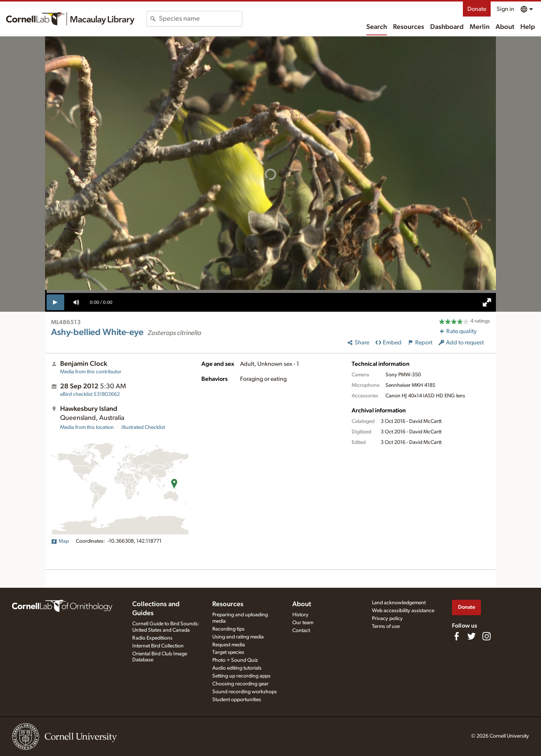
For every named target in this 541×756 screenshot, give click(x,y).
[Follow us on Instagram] (487, 636)
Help (528, 27)
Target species (228, 652)
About (505, 27)
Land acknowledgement (399, 603)
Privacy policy (387, 619)
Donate (477, 9)
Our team (303, 623)
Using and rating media (238, 637)
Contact (301, 631)
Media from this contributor (91, 372)
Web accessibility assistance (403, 611)
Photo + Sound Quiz (235, 660)
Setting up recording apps (241, 676)
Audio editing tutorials (237, 668)
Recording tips (228, 629)
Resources (409, 27)
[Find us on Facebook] (456, 636)
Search (377, 27)
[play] (55, 302)
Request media (229, 645)
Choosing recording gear (240, 684)
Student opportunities (237, 700)
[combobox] (200, 19)
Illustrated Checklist (143, 427)
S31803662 (90, 394)
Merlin (480, 27)
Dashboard (447, 27)
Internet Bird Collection (158, 646)
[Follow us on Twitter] (471, 636)
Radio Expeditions (152, 638)
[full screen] (487, 302)
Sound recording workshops (245, 692)
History (300, 615)
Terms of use (386, 626)
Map (60, 541)
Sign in (505, 9)
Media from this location (87, 427)
